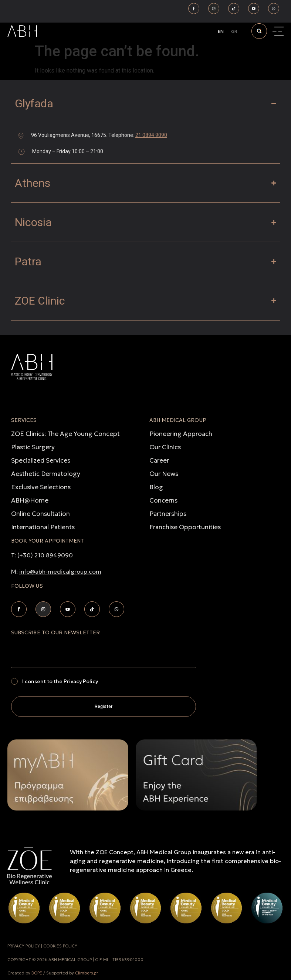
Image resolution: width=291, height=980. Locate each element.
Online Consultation (40, 514)
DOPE (37, 973)
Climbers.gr (87, 973)
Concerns (163, 500)
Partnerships (168, 514)
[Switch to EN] (221, 31)
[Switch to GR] (234, 31)
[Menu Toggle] (279, 31)
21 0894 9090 (151, 135)
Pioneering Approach (181, 434)
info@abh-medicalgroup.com (60, 571)
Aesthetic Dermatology (46, 474)
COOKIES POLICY (60, 946)
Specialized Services (41, 460)
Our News (164, 474)
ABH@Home (30, 500)
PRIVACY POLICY (24, 946)
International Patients (43, 527)
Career (159, 460)
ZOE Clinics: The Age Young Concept (65, 434)
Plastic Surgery (33, 447)
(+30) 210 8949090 (45, 555)
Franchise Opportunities (185, 527)
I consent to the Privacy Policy (60, 681)
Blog (156, 487)
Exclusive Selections (41, 487)
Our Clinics (165, 447)
